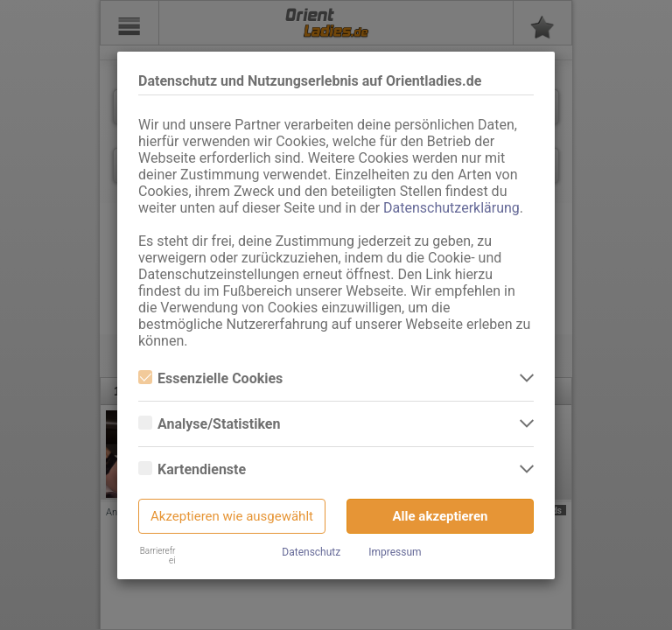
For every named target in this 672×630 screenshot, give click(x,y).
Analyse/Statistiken (209, 424)
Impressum (395, 552)
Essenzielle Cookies (210, 378)
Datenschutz (311, 552)
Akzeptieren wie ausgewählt (232, 516)
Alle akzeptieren (441, 516)
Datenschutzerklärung (451, 208)
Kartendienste (192, 469)
